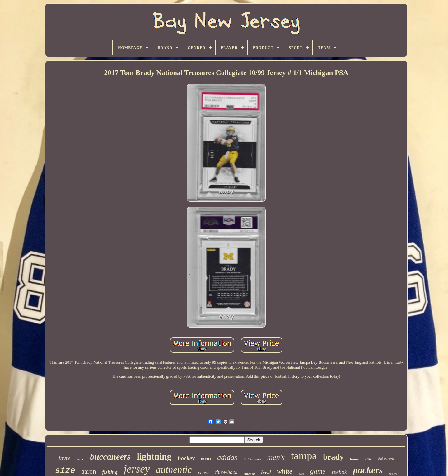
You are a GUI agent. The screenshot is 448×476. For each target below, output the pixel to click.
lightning (154, 456)
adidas (227, 457)
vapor (204, 473)
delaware (386, 459)
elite (368, 459)
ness (301, 474)
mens (206, 459)
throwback (226, 472)
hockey (186, 458)
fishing (110, 472)
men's (276, 457)
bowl (266, 472)
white (285, 471)
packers (368, 470)
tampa (304, 456)
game (318, 471)
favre (64, 458)
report (393, 474)
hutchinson (252, 459)
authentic (174, 470)
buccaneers (110, 457)
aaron (89, 471)
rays (80, 459)
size (65, 471)
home (354, 459)
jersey (137, 469)
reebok (339, 472)
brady (333, 457)
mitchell (249, 474)
